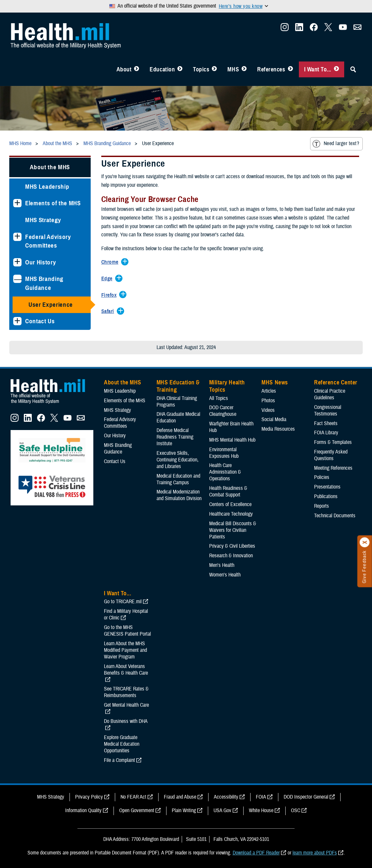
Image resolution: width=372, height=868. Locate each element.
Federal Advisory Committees (48, 241)
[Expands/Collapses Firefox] (111, 296)
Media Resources (278, 429)
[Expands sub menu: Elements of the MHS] (17, 203)
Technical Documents (335, 516)
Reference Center (336, 382)
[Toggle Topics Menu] (214, 69)
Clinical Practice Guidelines (330, 394)
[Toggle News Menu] (244, 69)
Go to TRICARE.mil (123, 602)
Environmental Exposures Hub (224, 453)
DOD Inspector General (306, 797)
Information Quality (83, 810)
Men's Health (222, 565)
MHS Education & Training (178, 386)
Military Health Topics (227, 386)
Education (162, 69)
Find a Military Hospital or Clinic (126, 614)
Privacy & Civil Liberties (232, 546)
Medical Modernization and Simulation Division (179, 495)
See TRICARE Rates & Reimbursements (126, 692)
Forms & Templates (333, 442)
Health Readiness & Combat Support (228, 492)
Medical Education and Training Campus (178, 479)
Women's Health (225, 575)
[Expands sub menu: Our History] (17, 262)
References (271, 69)
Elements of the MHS (53, 203)
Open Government (137, 810)
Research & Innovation (231, 556)
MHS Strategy (43, 220)
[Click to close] (365, 542)
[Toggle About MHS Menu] (137, 69)
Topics (201, 69)
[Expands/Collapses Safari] (109, 312)
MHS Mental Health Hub (232, 440)
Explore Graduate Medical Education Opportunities (122, 744)
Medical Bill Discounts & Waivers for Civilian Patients (233, 530)
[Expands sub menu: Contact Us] (17, 321)
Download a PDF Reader (256, 853)
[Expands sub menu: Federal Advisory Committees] (17, 237)
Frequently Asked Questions (331, 455)
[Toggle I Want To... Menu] (336, 69)
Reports (322, 506)
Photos (268, 401)
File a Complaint (119, 760)
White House (261, 810)
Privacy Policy (89, 797)
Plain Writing (184, 810)
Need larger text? (336, 144)
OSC (296, 810)
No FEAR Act (133, 797)
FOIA (261, 797)
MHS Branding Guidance (44, 283)
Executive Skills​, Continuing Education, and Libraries (178, 460)
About (124, 69)
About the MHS (50, 167)
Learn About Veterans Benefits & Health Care (126, 670)
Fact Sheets (326, 423)
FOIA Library (326, 433)
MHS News (275, 382)
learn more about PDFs (315, 853)
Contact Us (40, 321)
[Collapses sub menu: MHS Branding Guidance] (17, 279)
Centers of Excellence (230, 504)
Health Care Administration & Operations (225, 472)
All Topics (219, 398)
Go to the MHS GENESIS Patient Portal (127, 631)
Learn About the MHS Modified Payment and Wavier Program (125, 650)
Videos (268, 410)
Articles (269, 391)
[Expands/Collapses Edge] (109, 279)
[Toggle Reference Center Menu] (290, 69)
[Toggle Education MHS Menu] (180, 69)
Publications (326, 496)
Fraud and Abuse (180, 797)
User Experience (51, 305)
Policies (322, 477)
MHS (233, 69)
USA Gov (222, 810)
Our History (41, 262)
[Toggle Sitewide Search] (353, 69)
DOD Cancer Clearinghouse (223, 411)
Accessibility (226, 797)
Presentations (327, 487)
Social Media (274, 419)
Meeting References (333, 468)
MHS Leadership (47, 187)
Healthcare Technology (231, 514)
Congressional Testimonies (328, 411)
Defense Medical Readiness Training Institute (175, 437)
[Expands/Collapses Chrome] (112, 262)
